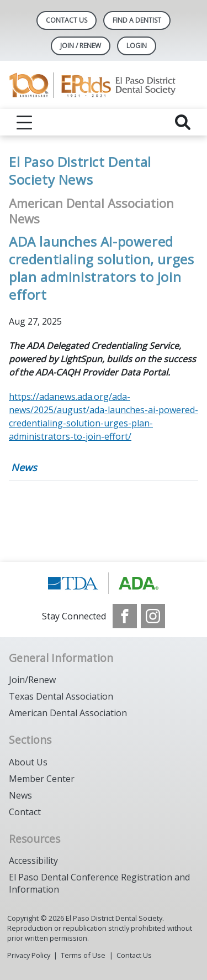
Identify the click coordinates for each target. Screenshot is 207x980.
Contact (25, 812)
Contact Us (67, 20)
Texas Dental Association (61, 696)
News (24, 467)
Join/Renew (32, 680)
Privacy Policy (29, 955)
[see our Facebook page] (125, 616)
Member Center (42, 779)
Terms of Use (83, 955)
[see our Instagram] (153, 616)
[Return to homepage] (104, 85)
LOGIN (137, 46)
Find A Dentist (137, 20)
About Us (28, 762)
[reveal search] (183, 122)
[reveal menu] (24, 122)
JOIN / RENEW (81, 46)
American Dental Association (68, 713)
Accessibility (33, 861)
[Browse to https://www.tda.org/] (104, 583)
